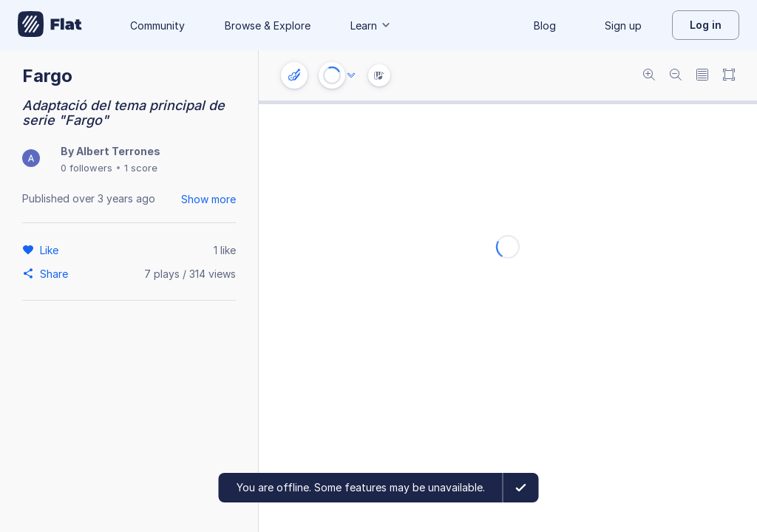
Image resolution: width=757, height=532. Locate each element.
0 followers (86, 168)
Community (157, 25)
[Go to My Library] (50, 25)
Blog (545, 25)
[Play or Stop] (332, 75)
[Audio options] (351, 75)
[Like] (51, 250)
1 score (141, 168)
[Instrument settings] (294, 75)
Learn (371, 25)
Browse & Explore (268, 25)
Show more (208, 199)
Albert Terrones (118, 151)
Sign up (623, 25)
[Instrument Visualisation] (379, 75)
